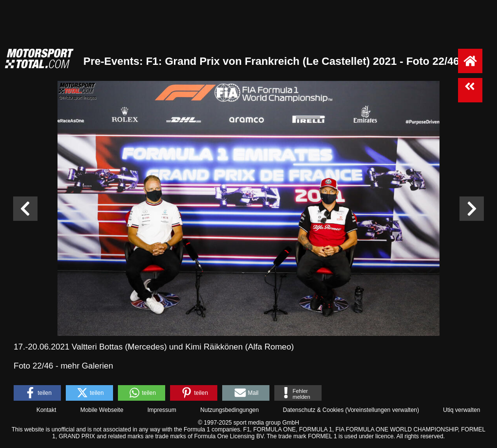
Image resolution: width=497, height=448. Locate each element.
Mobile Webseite (102, 410)
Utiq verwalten (461, 410)
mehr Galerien (87, 366)
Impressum (162, 410)
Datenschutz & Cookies (313, 410)
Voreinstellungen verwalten (382, 410)
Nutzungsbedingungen (229, 410)
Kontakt (47, 410)
